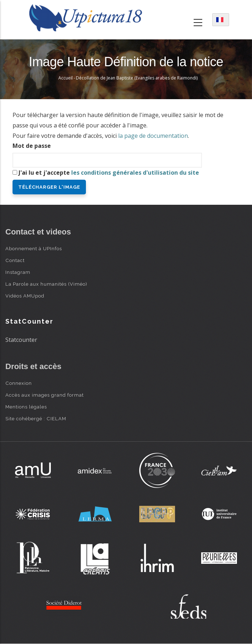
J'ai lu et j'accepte (109, 173)
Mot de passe (32, 146)
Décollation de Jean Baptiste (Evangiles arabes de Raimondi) (137, 78)
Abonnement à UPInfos (34, 248)
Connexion (19, 383)
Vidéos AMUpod (25, 296)
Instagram (18, 272)
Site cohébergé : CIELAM (36, 418)
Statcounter (21, 340)
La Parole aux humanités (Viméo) (46, 284)
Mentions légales (26, 407)
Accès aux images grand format (45, 395)
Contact (15, 260)
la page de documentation (153, 136)
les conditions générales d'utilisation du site (135, 173)
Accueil (66, 78)
